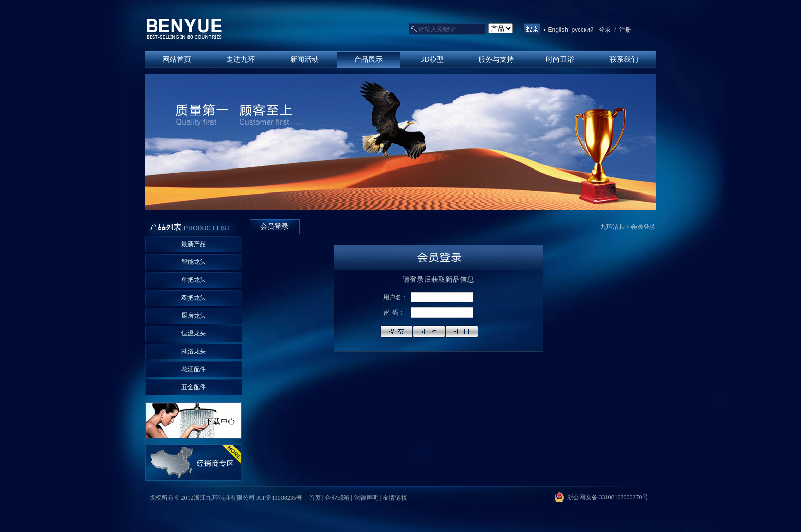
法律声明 (366, 498)
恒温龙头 (194, 333)
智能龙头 (194, 262)
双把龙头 (194, 298)
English (558, 30)
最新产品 (194, 244)
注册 (625, 30)
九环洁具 (612, 227)
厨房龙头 (194, 316)
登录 (605, 30)
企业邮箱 (337, 498)
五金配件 (194, 387)
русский (583, 30)
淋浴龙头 (194, 351)
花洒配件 (194, 369)
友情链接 (395, 498)
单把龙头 (194, 280)
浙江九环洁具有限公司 (184, 29)
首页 (315, 498)
